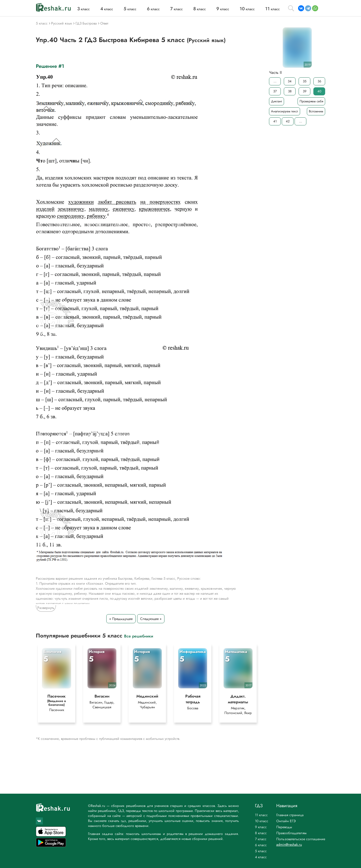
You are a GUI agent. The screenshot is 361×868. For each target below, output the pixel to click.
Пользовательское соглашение (301, 839)
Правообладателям (291, 833)
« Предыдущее (121, 619)
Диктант (277, 101)
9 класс (261, 827)
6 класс (261, 845)
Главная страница (290, 815)
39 (305, 91)
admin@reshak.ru (289, 844)
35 (305, 81)
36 (319, 81)
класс (83, 9)
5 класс (261, 851)
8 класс (261, 833)
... (275, 81)
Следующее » (151, 619)
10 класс (262, 821)
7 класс (261, 839)
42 (288, 121)
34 (290, 81)
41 (275, 121)
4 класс (261, 857)
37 (275, 91)
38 (290, 91)
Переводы (284, 827)
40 (319, 91)
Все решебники (139, 636)
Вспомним (316, 111)
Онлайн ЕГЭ (286, 821)
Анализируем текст (285, 111)
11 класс (261, 815)
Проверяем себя (311, 101)
